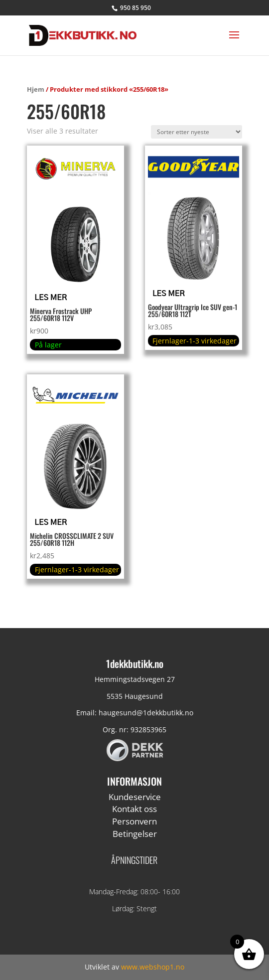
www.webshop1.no (153, 967)
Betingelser (135, 834)
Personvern (134, 821)
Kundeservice (135, 797)
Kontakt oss (134, 809)
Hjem (36, 89)
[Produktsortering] (197, 132)
